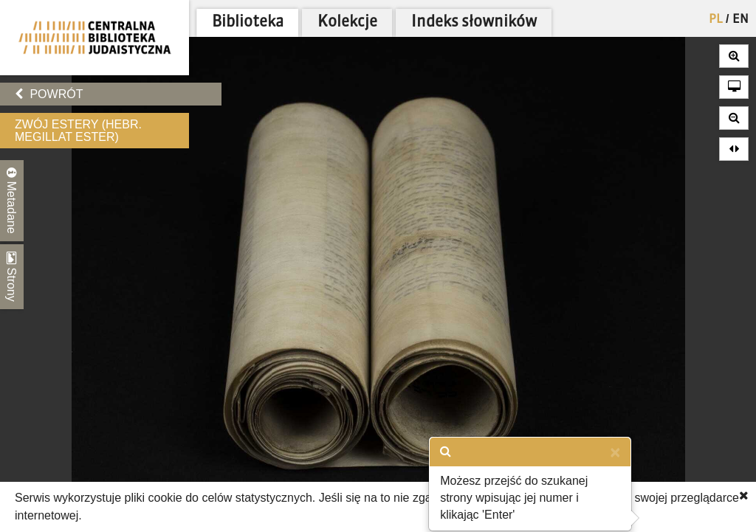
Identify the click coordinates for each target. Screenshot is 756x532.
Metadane (12, 201)
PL (716, 20)
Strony (12, 277)
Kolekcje (347, 23)
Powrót (49, 94)
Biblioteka (248, 23)
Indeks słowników (474, 23)
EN (740, 20)
